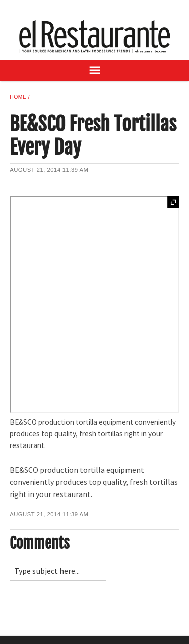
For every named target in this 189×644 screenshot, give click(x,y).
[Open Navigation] (94, 70)
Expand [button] (173, 202)
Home (18, 97)
